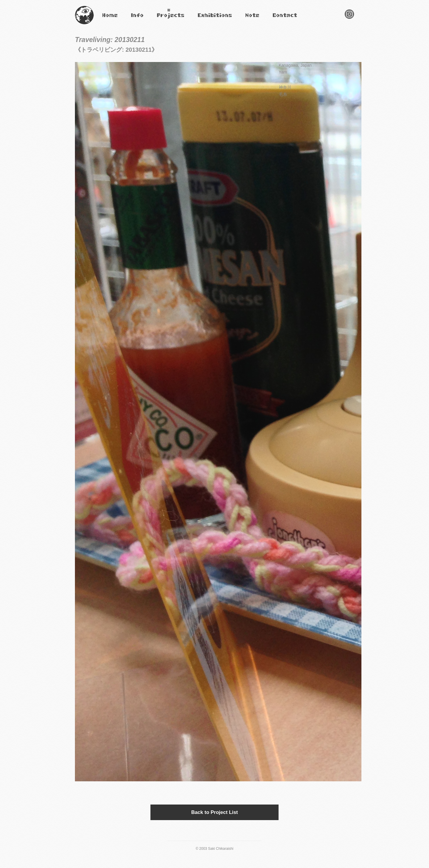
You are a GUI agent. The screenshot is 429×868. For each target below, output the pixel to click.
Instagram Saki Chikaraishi (349, 19)
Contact (279, 19)
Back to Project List (215, 812)
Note (249, 19)
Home (107, 19)
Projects (163, 19)
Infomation (137, 19)
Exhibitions (207, 19)
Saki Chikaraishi (84, 25)
